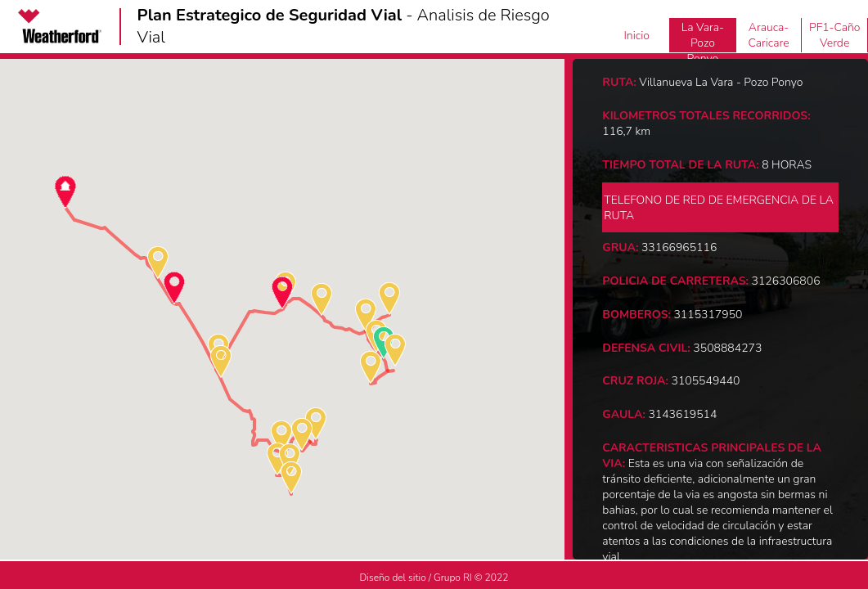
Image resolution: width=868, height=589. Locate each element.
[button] (65, 192)
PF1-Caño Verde (835, 35)
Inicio (636, 36)
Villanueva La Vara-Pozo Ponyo (702, 35)
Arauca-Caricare (768, 35)
